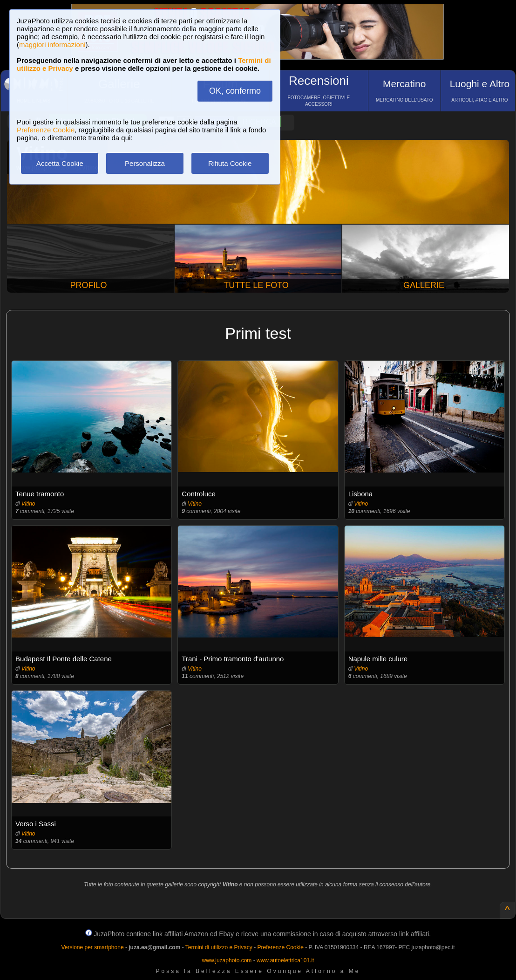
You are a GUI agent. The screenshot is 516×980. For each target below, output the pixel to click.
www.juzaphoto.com (227, 960)
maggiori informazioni (52, 45)
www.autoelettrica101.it (285, 960)
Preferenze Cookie (46, 130)
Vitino (28, 504)
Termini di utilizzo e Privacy (219, 947)
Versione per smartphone (92, 947)
